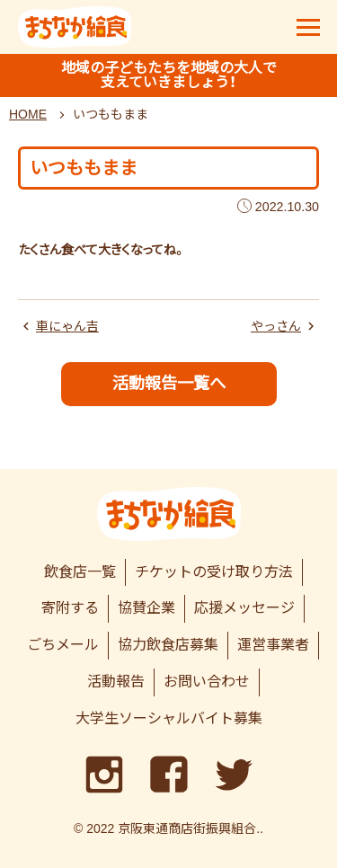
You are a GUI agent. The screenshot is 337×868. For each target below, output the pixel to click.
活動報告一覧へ (169, 383)
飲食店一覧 (80, 572)
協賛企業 (146, 608)
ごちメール (63, 645)
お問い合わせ (207, 682)
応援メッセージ (244, 608)
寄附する (70, 608)
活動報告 (116, 682)
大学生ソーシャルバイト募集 (169, 718)
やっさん (276, 326)
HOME (28, 114)
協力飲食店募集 (168, 645)
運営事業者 (273, 645)
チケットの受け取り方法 (214, 572)
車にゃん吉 (67, 326)
